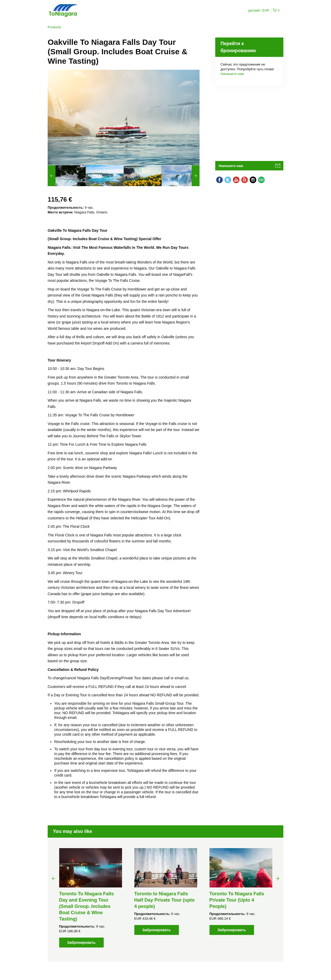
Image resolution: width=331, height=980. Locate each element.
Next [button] (278, 878)
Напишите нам (232, 74)
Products (54, 27)
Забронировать (81, 943)
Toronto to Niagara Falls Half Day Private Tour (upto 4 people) (165, 900)
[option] (67, 176)
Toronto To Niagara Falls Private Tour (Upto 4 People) (237, 900)
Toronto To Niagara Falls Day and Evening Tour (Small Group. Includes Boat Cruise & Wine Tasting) (87, 906)
